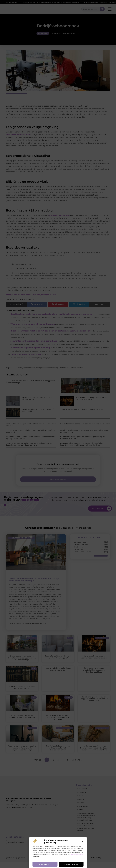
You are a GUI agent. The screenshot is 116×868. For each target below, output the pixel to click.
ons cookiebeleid (77, 855)
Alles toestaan (45, 864)
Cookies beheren (71, 864)
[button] (82, 841)
